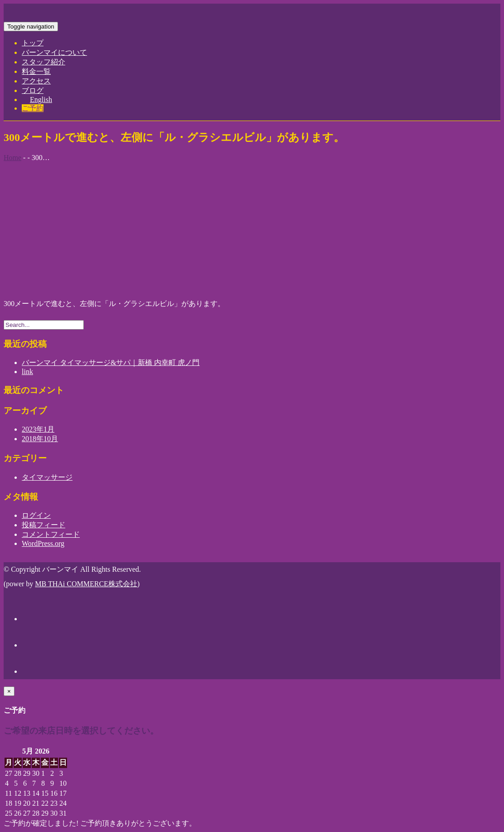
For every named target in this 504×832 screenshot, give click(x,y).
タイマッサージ (47, 477)
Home (12, 158)
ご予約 (33, 108)
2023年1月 (38, 429)
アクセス (36, 81)
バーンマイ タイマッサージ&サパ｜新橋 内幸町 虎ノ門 (111, 362)
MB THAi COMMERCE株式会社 (86, 584)
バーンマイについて (54, 52)
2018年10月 (40, 439)
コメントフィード (51, 534)
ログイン (36, 515)
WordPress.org (43, 543)
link (27, 372)
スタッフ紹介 (44, 62)
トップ (33, 43)
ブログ (33, 90)
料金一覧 (36, 71)
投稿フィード (44, 525)
